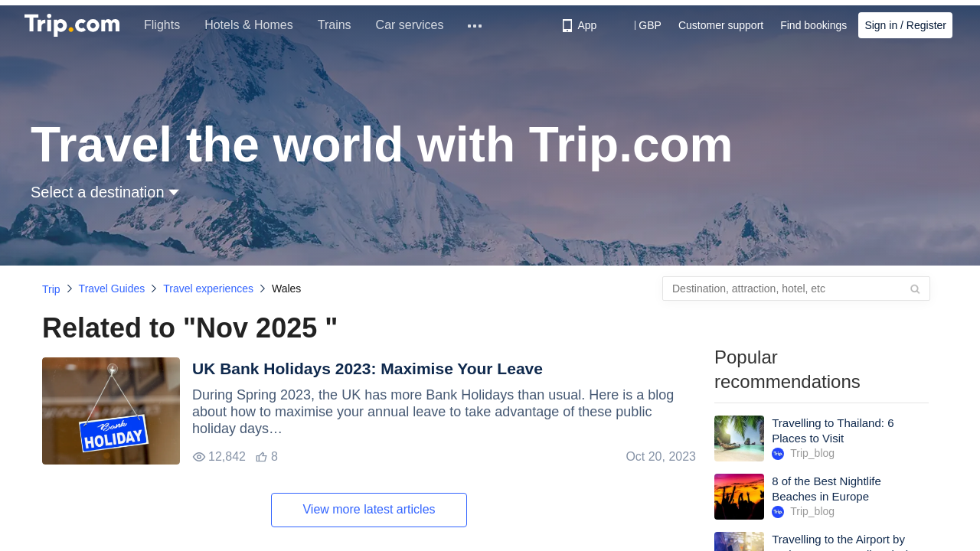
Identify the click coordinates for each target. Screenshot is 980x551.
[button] (639, 25)
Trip (51, 289)
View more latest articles (369, 509)
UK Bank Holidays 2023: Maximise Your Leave (367, 368)
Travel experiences (208, 289)
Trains (335, 25)
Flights (162, 25)
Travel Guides (112, 289)
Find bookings (813, 25)
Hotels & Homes (249, 25)
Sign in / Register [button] (905, 25)
